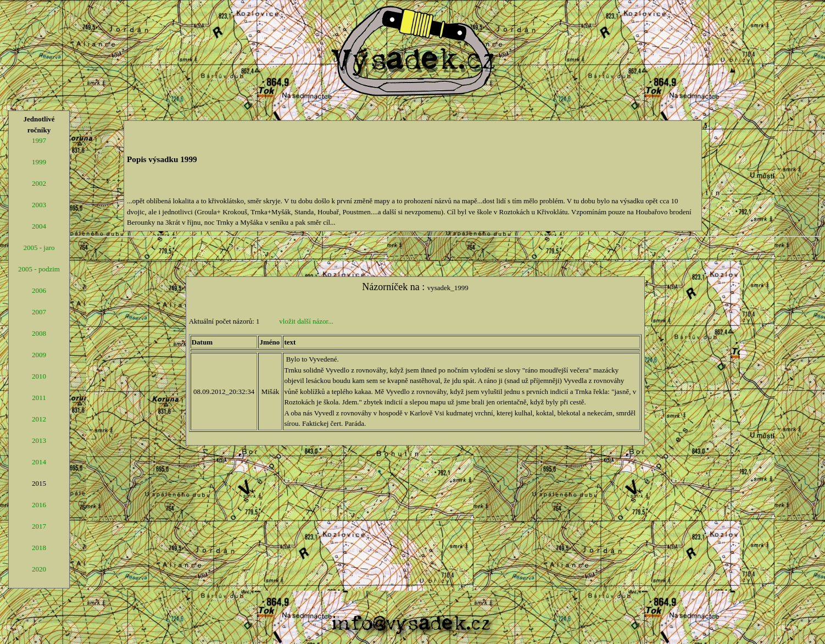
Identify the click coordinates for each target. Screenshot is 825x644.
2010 (39, 376)
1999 (39, 162)
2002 (39, 183)
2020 (39, 569)
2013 (39, 440)
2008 (39, 333)
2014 (39, 462)
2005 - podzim (39, 269)
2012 (39, 419)
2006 (39, 290)
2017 (39, 526)
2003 (39, 205)
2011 (39, 398)
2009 (39, 355)
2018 (39, 548)
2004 (39, 226)
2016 (39, 505)
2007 (39, 312)
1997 (39, 140)
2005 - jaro (39, 248)
